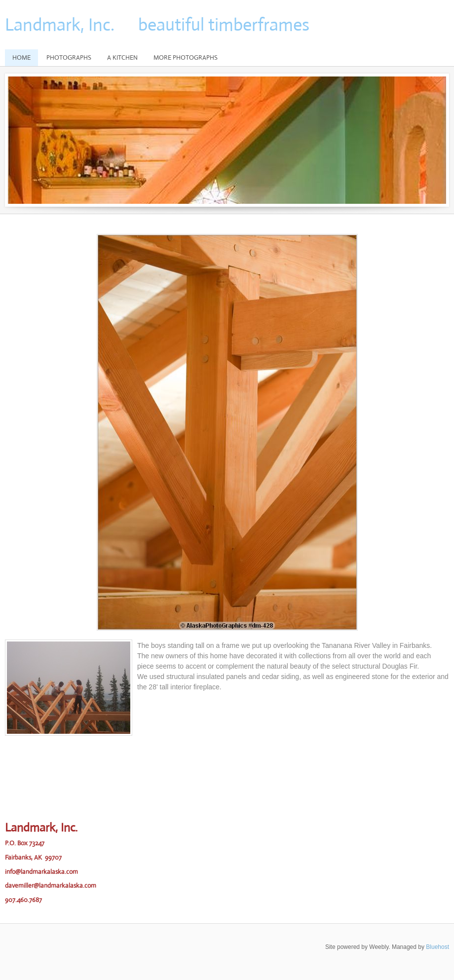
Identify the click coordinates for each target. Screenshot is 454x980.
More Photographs (186, 57)
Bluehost (437, 947)
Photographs (69, 57)
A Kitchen (122, 57)
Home (21, 57)
